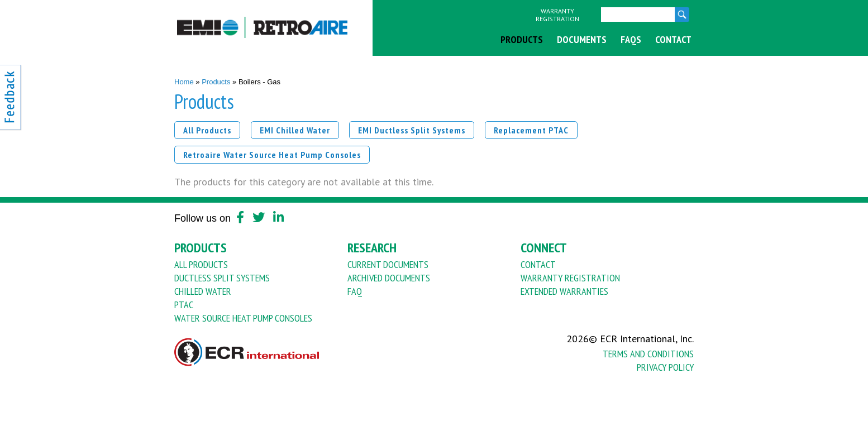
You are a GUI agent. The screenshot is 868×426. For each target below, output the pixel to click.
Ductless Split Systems (222, 278)
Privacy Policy (665, 367)
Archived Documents (389, 278)
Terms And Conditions (648, 354)
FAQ (355, 291)
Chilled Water (203, 291)
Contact (673, 39)
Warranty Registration (557, 15)
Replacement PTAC (531, 130)
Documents (582, 39)
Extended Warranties (564, 291)
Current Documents (388, 264)
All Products (207, 130)
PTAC (184, 305)
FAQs (631, 39)
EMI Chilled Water (295, 130)
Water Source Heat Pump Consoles (243, 318)
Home (184, 82)
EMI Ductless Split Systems (412, 130)
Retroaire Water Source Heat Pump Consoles (272, 155)
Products (522, 39)
